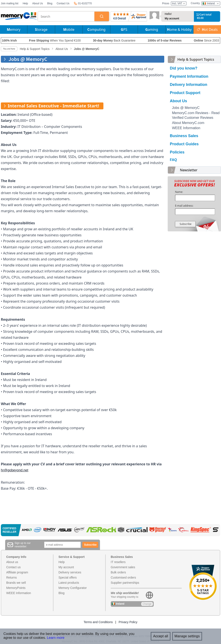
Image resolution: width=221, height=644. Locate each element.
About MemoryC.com (188, 123)
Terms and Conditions (98, 622)
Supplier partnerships (125, 583)
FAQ (173, 160)
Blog (50, 3)
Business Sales (184, 136)
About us (12, 562)
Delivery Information (189, 85)
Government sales (123, 567)
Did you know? (184, 68)
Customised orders (123, 577)
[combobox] (66, 16)
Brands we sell (16, 583)
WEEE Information (186, 128)
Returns (12, 577)
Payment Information (189, 76)
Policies (177, 152)
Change (147, 604)
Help (25, 3)
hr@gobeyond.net (15, 470)
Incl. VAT (179, 3)
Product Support (185, 93)
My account (172, 19)
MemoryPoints (16, 588)
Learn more (56, 638)
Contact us (13, 567)
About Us (38, 3)
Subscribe (185, 224)
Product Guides (184, 144)
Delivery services (70, 572)
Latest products (69, 583)
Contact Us (63, 3)
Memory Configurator (73, 588)
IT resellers (118, 562)
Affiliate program (17, 572)
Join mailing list (10, 3)
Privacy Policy (128, 622)
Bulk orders (118, 572)
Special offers (68, 577)
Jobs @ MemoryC (186, 108)
